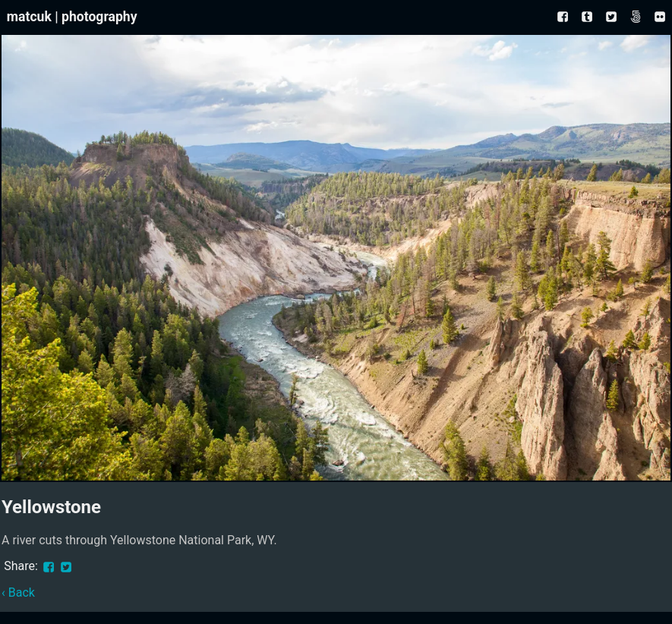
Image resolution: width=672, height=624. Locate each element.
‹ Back (18, 592)
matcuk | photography (72, 17)
